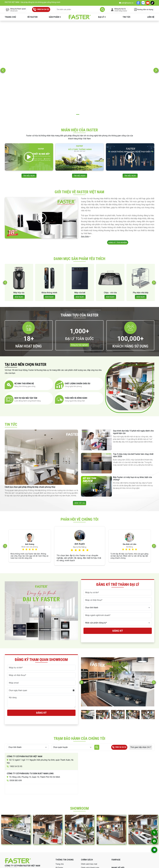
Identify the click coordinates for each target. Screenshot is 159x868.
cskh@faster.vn (126, 3)
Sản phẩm (54, 17)
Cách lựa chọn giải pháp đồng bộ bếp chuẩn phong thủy (30, 446)
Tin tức (127, 17)
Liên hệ (151, 17)
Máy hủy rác (49, 252)
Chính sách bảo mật (89, 825)
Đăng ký (118, 592)
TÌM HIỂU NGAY (29, 131)
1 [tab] (74, 72)
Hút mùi (19, 252)
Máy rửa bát (110, 252)
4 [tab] (85, 72)
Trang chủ (10, 17)
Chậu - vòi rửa (141, 252)
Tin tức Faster (62, 840)
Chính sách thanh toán (90, 829)
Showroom (60, 843)
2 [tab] (78, 72)
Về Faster (32, 17)
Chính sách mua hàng (90, 836)
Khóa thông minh (80, 252)
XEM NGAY (19, 256)
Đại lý (101, 17)
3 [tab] (81, 72)
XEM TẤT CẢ (79, 463)
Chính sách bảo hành (90, 832)
